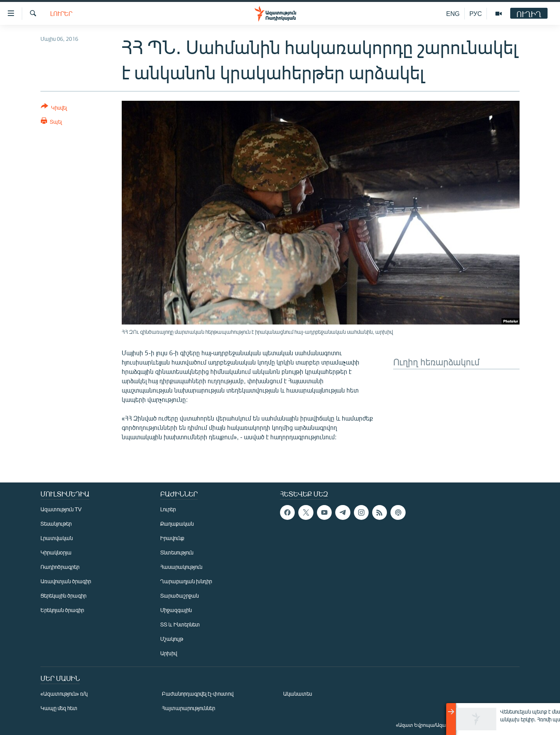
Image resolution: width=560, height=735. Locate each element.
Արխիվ (169, 653)
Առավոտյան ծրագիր (66, 581)
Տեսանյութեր (56, 524)
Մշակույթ (172, 639)
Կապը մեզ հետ (59, 708)
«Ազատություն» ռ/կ (64, 694)
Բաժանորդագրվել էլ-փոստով (198, 694)
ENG (453, 13)
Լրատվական (57, 538)
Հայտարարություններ (188, 708)
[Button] (54, 108)
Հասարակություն (181, 567)
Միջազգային (176, 610)
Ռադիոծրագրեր (60, 567)
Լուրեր (61, 13)
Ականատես (297, 694)
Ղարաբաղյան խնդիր (186, 581)
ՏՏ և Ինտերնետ (180, 624)
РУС (476, 13)
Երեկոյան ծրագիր (62, 610)
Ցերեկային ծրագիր (63, 596)
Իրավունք (172, 538)
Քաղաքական (177, 524)
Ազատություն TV (61, 509)
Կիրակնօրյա (56, 552)
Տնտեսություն (177, 552)
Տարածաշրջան (179, 596)
